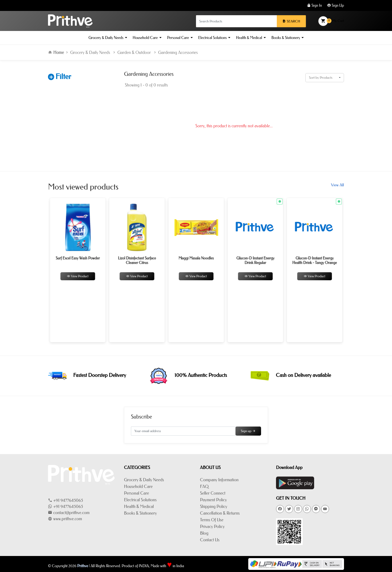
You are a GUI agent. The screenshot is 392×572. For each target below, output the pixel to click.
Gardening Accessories (178, 52)
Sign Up (336, 5)
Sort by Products (321, 78)
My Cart (331, 21)
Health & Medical (251, 38)
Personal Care (180, 38)
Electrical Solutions (214, 38)
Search (291, 21)
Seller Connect (213, 493)
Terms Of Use (212, 520)
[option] (99, 270)
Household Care (147, 38)
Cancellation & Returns (220, 513)
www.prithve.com (65, 519)
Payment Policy (213, 500)
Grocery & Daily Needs (108, 38)
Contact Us (210, 540)
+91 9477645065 (65, 500)
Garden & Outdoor (134, 52)
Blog (204, 533)
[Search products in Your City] (236, 21)
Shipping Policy (214, 506)
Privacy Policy (212, 526)
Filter (63, 76)
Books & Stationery (288, 38)
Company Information (219, 480)
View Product (99, 276)
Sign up (248, 431)
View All (337, 185)
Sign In (315, 5)
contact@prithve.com (69, 513)
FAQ (204, 486)
